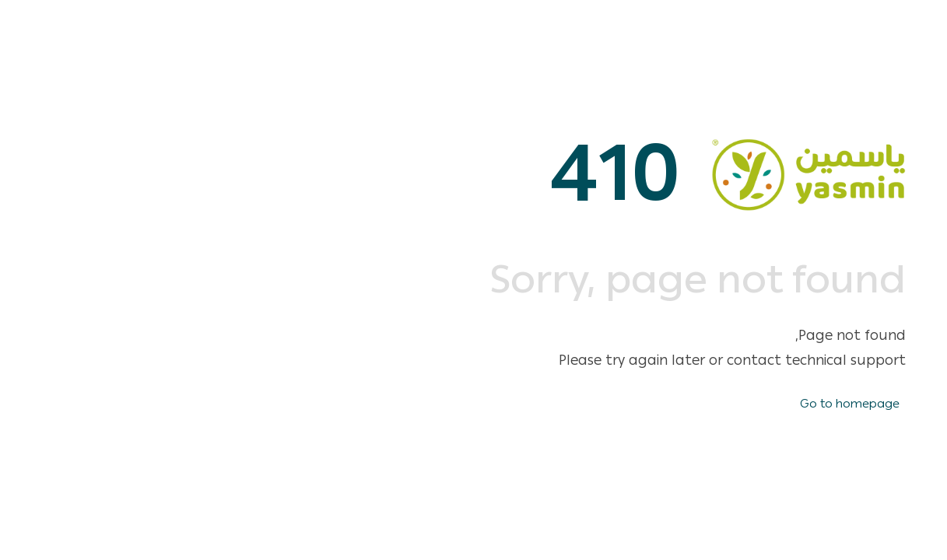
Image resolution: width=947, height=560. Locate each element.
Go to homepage (850, 404)
